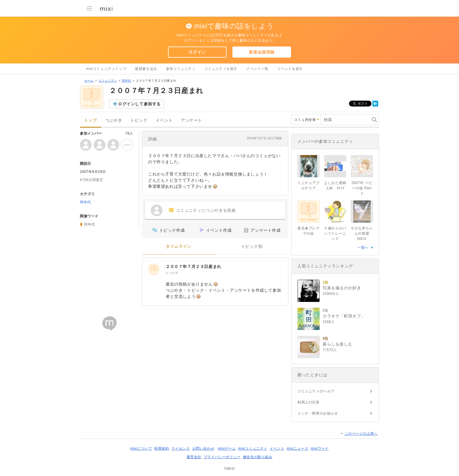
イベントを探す (290, 69)
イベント (164, 120)
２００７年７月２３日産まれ (193, 267)
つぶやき (114, 120)
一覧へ (363, 248)
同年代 (126, 81)
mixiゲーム (227, 448)
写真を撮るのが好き (342, 288)
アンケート (192, 120)
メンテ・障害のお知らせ (318, 413)
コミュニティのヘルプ (316, 391)
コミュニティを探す (221, 69)
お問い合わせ (203, 448)
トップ (90, 120)
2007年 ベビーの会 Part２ (362, 188)
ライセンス (181, 448)
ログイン (197, 52)
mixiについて (141, 448)
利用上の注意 (309, 402)
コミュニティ (108, 81)
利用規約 (162, 448)
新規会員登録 (262, 52)
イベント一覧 (257, 69)
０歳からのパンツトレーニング (335, 233)
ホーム (89, 81)
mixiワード (320, 448)
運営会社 (194, 457)
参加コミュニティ (181, 69)
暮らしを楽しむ (338, 344)
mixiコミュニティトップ (106, 69)
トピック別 (252, 246)
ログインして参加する (139, 104)
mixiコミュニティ (253, 448)
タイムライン (179, 246)
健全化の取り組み (258, 457)
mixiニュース (297, 448)
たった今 (172, 273)
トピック (139, 120)
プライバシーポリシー (222, 457)
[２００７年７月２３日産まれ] (154, 269)
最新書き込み (146, 69)
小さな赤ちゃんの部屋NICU (362, 233)
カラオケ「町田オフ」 (344, 316)
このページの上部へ (361, 434)
